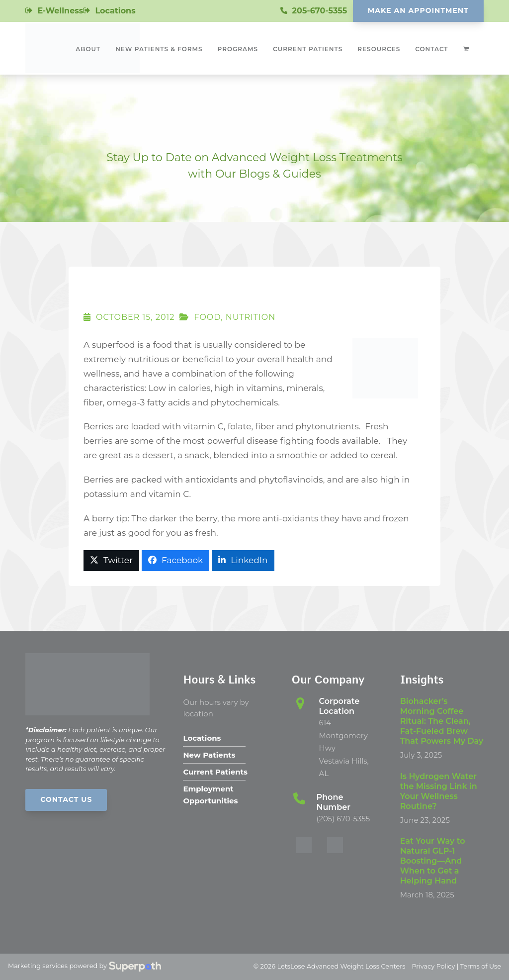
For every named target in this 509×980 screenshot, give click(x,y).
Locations (115, 11)
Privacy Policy (433, 966)
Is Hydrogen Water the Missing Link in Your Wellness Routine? (439, 791)
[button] (111, 561)
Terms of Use (481, 966)
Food (207, 317)
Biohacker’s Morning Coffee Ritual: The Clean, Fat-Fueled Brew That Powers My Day (442, 721)
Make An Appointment (418, 10)
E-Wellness (60, 11)
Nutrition (251, 317)
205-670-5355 (320, 11)
